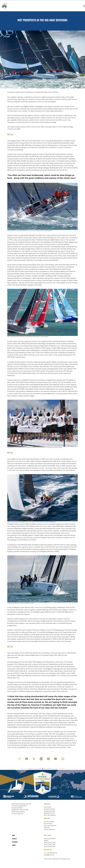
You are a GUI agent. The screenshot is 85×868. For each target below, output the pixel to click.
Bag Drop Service (49, 813)
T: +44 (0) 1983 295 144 (51, 853)
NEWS (14, 835)
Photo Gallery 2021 (49, 847)
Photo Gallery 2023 (50, 844)
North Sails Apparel (50, 815)
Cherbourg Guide (49, 811)
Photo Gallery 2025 (50, 843)
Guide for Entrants (49, 809)
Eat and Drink (48, 823)
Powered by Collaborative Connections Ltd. (57, 859)
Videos (46, 841)
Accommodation (49, 822)
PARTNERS (15, 842)
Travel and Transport (50, 826)
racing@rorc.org (49, 855)
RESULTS (14, 839)
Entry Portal (47, 807)
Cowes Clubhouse (49, 829)
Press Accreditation (50, 839)
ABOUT (14, 845)
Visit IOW (47, 827)
